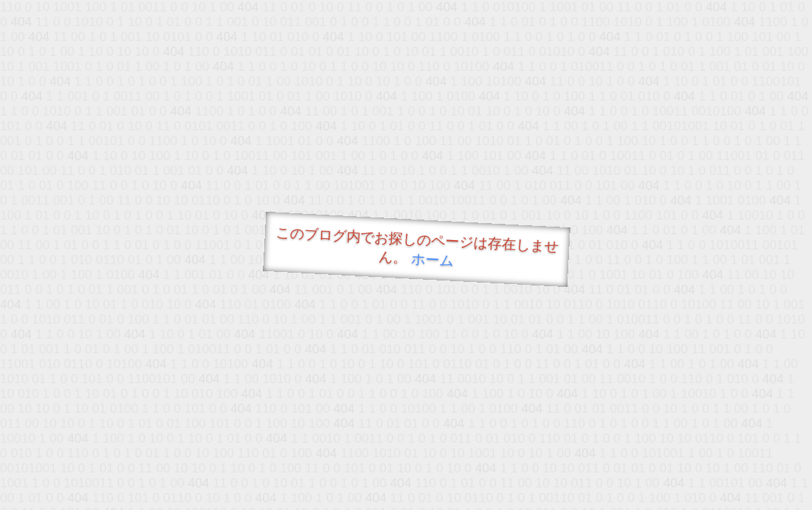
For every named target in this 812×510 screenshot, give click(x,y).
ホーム (433, 260)
